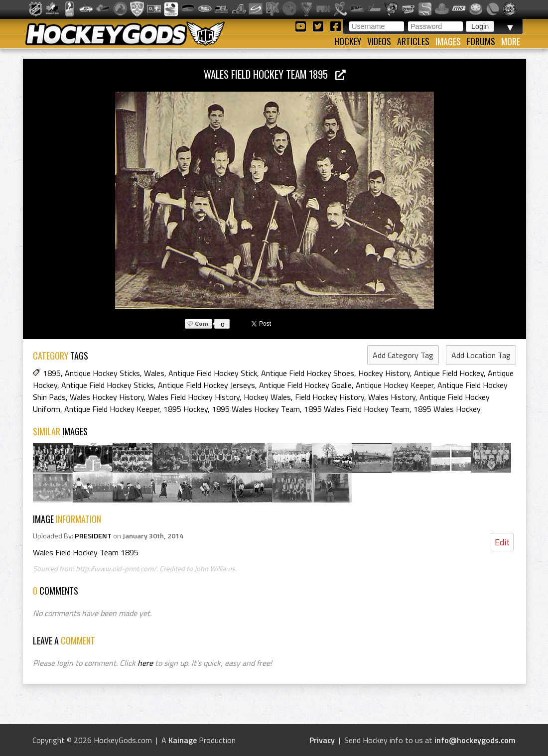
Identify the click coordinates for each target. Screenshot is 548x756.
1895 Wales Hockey (447, 409)
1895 (52, 373)
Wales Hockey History (107, 397)
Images (448, 41)
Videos (379, 41)
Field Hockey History (330, 397)
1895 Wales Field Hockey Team (357, 409)
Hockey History (384, 373)
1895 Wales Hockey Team (256, 409)
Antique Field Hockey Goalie (305, 385)
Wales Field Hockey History (194, 397)
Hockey (348, 41)
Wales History (392, 397)
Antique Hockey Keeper (395, 385)
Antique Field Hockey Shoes (308, 373)
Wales (154, 373)
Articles (413, 41)
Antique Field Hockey (449, 373)
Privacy (322, 740)
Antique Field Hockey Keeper (112, 409)
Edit (502, 542)
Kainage (183, 740)
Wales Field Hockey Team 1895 (275, 74)
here (145, 663)
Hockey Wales (267, 397)
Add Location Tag (481, 355)
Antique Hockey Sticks (102, 373)
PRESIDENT (93, 536)
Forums (481, 41)
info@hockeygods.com (475, 740)
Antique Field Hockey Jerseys (206, 385)
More (511, 41)
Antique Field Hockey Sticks (108, 385)
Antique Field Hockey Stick (213, 373)
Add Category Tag (403, 355)
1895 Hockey (186, 409)
